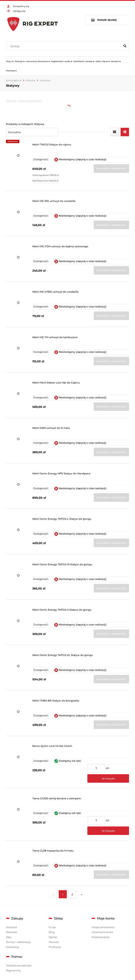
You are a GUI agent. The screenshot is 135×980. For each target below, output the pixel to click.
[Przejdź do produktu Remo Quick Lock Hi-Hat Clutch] (18, 764)
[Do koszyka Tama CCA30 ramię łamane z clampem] (108, 831)
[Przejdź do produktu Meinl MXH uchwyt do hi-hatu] (18, 442)
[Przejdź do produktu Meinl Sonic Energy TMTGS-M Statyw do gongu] (18, 579)
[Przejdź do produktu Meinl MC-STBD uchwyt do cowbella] (18, 306)
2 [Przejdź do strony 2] (72, 894)
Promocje (55, 947)
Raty (9, 937)
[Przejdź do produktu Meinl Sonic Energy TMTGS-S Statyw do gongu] (18, 624)
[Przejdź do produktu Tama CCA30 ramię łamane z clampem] (18, 816)
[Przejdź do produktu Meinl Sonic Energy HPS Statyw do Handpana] (18, 488)
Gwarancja (12, 947)
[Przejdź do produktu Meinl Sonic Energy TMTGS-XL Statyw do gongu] (18, 669)
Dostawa (11, 927)
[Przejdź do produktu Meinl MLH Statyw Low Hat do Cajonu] (18, 397)
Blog (52, 932)
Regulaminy (13, 970)
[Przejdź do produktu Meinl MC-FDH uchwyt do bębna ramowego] (18, 261)
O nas (52, 927)
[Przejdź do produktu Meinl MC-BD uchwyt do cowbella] (18, 215)
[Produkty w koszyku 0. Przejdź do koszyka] (107, 20)
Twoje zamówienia (103, 927)
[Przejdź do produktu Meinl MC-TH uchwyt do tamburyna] (18, 351)
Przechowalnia (101, 937)
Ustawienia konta (102, 932)
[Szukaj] (125, 46)
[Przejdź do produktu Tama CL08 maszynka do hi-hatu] (18, 865)
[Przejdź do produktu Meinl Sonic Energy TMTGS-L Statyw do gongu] (18, 533)
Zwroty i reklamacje (18, 942)
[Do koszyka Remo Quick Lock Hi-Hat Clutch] (108, 778)
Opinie (53, 937)
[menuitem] (10, 61)
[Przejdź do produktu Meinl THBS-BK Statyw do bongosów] (18, 715)
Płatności (12, 932)
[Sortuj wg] (32, 132)
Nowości (54, 942)
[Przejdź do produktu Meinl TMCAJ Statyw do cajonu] (18, 164)
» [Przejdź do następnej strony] (82, 894)
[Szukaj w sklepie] (64, 46)
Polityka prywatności (19, 966)
